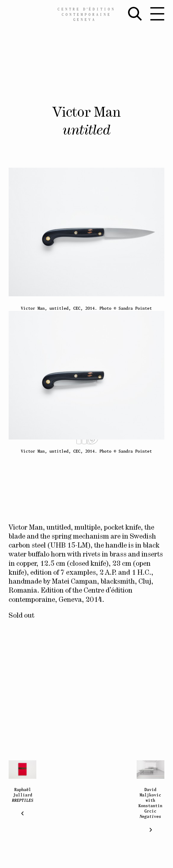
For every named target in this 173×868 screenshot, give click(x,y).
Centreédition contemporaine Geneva (86, 14)
